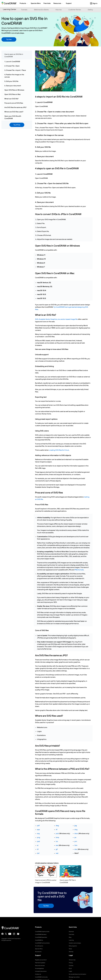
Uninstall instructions (42, 971)
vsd (57, 853)
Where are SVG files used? (14, 112)
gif (57, 849)
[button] (24, 4)
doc (76, 849)
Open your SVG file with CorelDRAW (13, 117)
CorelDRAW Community (42, 977)
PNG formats (79, 570)
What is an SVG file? (11, 99)
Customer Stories (75, 10)
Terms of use (73, 960)
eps (38, 830)
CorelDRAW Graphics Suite (43, 932)
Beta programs (73, 946)
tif (38, 849)
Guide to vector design (76, 943)
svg (38, 834)
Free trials (72, 934)
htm (76, 845)
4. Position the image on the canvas (14, 76)
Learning (72, 940)
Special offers (39, 949)
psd (38, 841)
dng (76, 830)
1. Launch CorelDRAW (12, 62)
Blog (70, 937)
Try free (9, 39)
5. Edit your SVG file (11, 81)
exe (57, 845)
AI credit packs (40, 946)
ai (38, 845)
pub (57, 834)
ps (75, 837)
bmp (57, 837)
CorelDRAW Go (40, 940)
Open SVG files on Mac (13, 94)
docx (76, 834)
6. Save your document (13, 86)
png (39, 837)
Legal (71, 971)
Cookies (71, 966)
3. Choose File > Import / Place (15, 70)
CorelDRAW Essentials (42, 937)
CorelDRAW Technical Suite (44, 943)
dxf (38, 853)
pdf (38, 826)
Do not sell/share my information (79, 974)
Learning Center (10, 9)
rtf (57, 830)
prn (76, 841)
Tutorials (24, 10)
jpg (76, 826)
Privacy (71, 963)
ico (57, 841)
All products (39, 952)
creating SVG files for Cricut (59, 450)
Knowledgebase (40, 968)
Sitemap (71, 952)
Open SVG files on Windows (14, 90)
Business (72, 932)
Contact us (39, 974)
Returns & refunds (41, 966)
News (71, 949)
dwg (57, 826)
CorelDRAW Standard (42, 934)
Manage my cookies (75, 977)
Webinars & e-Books (41, 10)
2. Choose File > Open (12, 66)
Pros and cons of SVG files (14, 103)
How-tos (59, 10)
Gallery (90, 10)
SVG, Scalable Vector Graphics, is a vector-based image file (56, 319)
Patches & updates (41, 963)
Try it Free (17, 125)
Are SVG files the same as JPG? (15, 107)
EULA (71, 968)
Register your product (42, 960)
